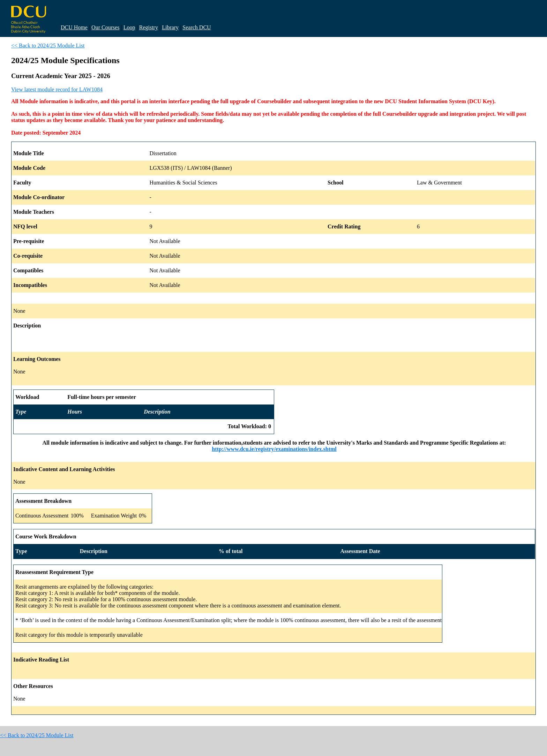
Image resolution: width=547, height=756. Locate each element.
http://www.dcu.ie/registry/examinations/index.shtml (274, 449)
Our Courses (105, 27)
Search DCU (197, 27)
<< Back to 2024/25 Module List (48, 46)
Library (170, 27)
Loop (129, 27)
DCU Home (74, 27)
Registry (149, 27)
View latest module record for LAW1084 (57, 89)
